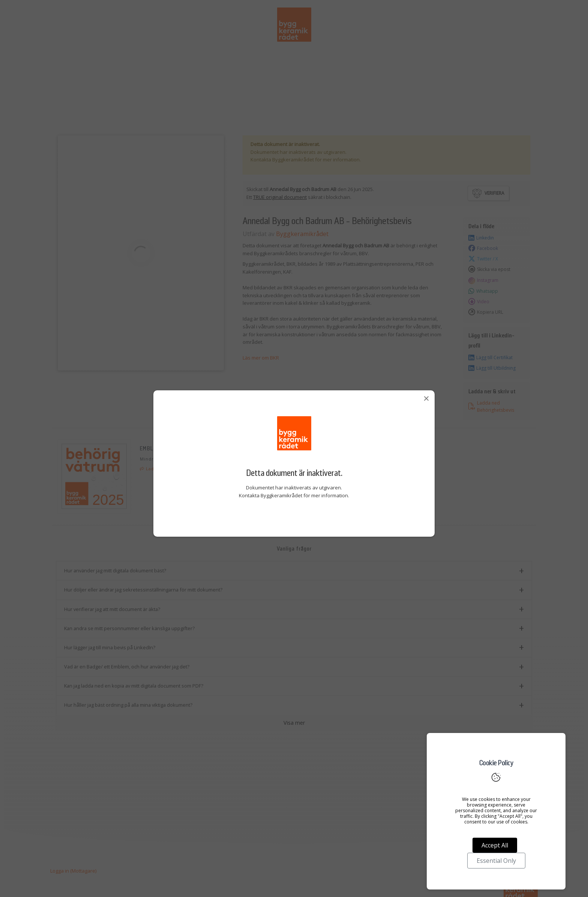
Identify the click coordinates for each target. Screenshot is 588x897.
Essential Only (496, 861)
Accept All (495, 845)
